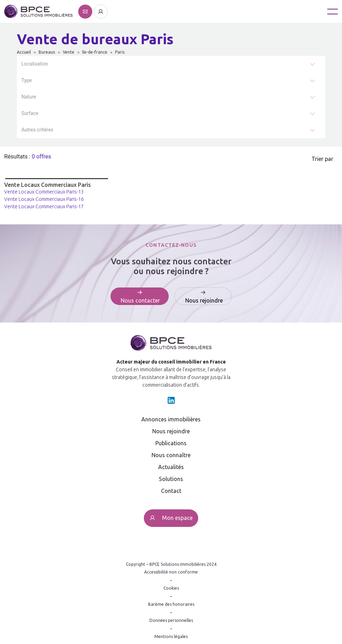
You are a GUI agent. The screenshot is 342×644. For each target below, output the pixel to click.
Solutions (171, 479)
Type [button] (27, 80)
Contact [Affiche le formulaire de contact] (171, 491)
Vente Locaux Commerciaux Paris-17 (44, 206)
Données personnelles (171, 620)
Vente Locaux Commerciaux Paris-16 (44, 199)
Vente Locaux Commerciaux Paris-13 (44, 192)
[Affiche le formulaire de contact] (86, 11)
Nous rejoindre (171, 431)
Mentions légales (171, 636)
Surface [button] (30, 113)
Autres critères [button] (37, 130)
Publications (171, 443)
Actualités (171, 467)
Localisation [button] (35, 64)
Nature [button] (29, 97)
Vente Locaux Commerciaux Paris (48, 185)
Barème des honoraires (171, 604)
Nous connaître (171, 455)
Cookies (171, 588)
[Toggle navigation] (333, 11)
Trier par (322, 159)
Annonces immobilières (171, 419)
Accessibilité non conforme (171, 572)
